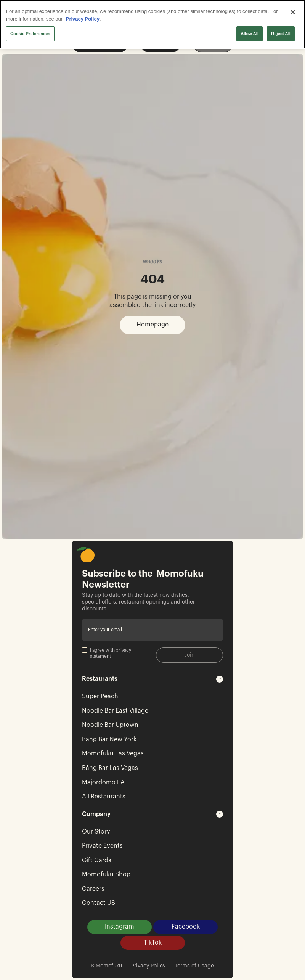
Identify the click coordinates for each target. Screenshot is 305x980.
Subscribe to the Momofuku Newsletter (143, 579)
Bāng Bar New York (109, 739)
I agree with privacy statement (107, 653)
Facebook (186, 927)
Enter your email (105, 630)
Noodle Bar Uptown (110, 725)
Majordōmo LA (103, 782)
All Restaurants (104, 797)
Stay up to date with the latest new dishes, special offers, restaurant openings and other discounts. (138, 602)
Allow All (250, 34)
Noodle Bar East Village (115, 711)
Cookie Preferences (30, 34)
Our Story (96, 832)
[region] (152, 24)
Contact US (99, 903)
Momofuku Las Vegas (113, 753)
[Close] (293, 12)
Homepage (152, 325)
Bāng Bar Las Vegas (110, 768)
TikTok (153, 943)
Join (189, 655)
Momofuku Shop (106, 874)
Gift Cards (97, 860)
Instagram (120, 927)
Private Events (102, 846)
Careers (93, 889)
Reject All (281, 34)
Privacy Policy (148, 966)
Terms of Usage (194, 966)
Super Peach (100, 696)
